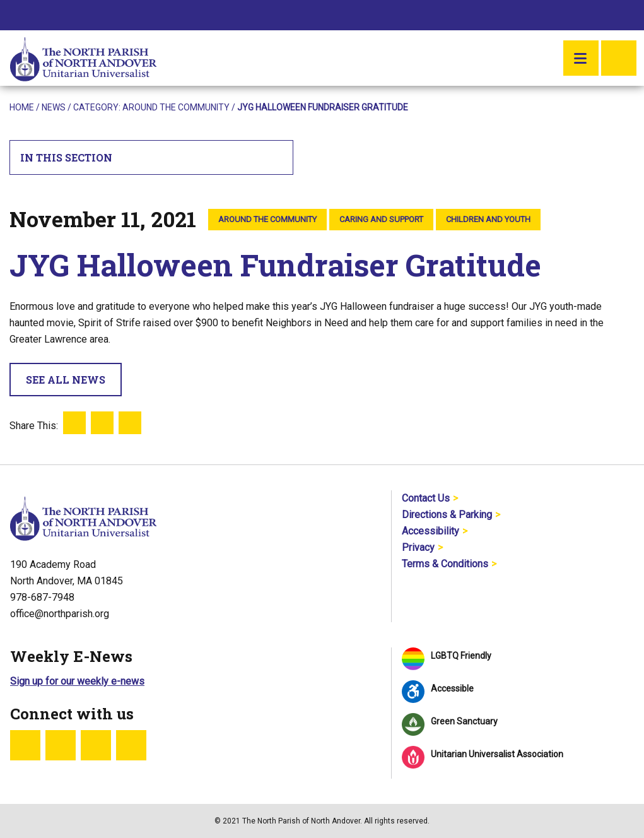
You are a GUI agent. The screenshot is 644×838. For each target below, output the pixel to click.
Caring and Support (381, 219)
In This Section (152, 157)
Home (22, 107)
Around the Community (176, 107)
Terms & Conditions (445, 564)
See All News (66, 380)
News (54, 107)
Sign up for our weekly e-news (77, 681)
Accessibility (430, 531)
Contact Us (426, 498)
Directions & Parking (447, 515)
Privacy (418, 547)
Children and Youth (488, 219)
